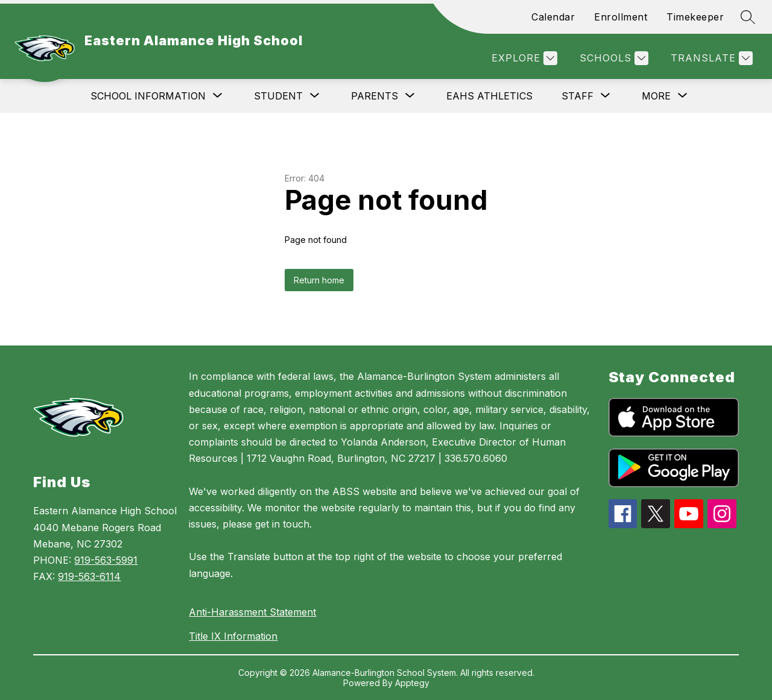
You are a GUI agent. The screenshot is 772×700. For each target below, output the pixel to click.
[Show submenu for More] (656, 96)
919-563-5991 (106, 560)
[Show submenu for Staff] (577, 96)
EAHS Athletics (489, 96)
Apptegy (412, 683)
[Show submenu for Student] (278, 96)
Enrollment (621, 17)
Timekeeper (695, 17)
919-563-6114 (89, 576)
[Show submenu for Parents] (375, 96)
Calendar (553, 17)
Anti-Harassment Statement (252, 612)
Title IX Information (233, 636)
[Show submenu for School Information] (148, 96)
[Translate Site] (710, 58)
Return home (319, 280)
